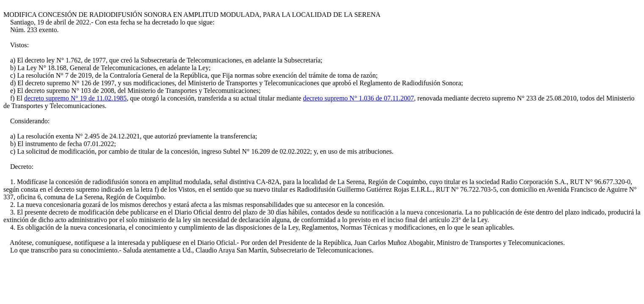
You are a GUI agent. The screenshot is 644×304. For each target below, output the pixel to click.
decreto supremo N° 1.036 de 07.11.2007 (358, 98)
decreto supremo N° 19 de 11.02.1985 (75, 98)
